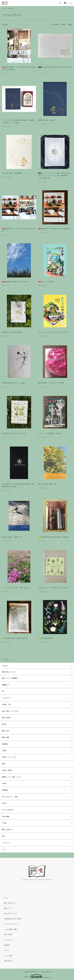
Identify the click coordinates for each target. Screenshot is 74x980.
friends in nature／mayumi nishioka (15, 638)
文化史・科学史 (7, 770)
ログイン (7, 950)
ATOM (10, 934)
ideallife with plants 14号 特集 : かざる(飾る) (54, 537)
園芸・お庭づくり (8, 830)
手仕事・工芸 (6, 704)
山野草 (4, 751)
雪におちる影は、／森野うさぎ (12, 537)
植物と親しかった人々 (9, 672)
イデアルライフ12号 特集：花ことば (16, 588)
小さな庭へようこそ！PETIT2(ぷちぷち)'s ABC (53, 588)
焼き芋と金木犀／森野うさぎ (47, 484)
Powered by (37, 976)
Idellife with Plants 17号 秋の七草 (15, 282)
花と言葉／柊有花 (45, 638)
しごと (4, 849)
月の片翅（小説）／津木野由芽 (12, 173)
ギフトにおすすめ (8, 810)
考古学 (4, 784)
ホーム (4, 8)
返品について (8, 908)
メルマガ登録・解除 (10, 929)
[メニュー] (71, 3)
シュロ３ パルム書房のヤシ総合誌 (49, 433)
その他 (4, 823)
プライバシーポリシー (11, 924)
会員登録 (7, 945)
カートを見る (8, 956)
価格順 (63, 24)
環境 (3, 764)
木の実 (4, 803)
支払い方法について (10, 913)
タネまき (5, 666)
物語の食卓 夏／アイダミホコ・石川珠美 (51, 383)
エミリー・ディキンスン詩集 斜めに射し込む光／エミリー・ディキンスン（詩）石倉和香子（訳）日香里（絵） (55, 176)
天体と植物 (6, 816)
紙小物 (4, 724)
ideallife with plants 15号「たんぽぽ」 (14, 383)
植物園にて (6, 685)
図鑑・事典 (6, 737)
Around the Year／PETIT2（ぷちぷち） (14, 433)
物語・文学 (6, 731)
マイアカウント (9, 940)
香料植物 (5, 790)
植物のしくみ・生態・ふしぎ (11, 777)
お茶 (3, 836)
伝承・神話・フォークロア (11, 711)
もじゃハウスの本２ (46, 282)
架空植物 (5, 744)
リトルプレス (11, 8)
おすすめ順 (55, 24)
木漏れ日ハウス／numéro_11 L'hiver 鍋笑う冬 (54, 229)
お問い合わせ (8, 961)
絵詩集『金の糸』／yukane (47, 120)
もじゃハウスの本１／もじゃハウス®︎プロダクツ (53, 332)
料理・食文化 (6, 718)
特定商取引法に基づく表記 (13, 919)
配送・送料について (10, 903)
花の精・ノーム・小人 (9, 757)
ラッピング (6, 843)
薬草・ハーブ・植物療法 (10, 678)
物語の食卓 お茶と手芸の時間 (12, 332)
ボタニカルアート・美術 (10, 797)
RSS (6, 934)
